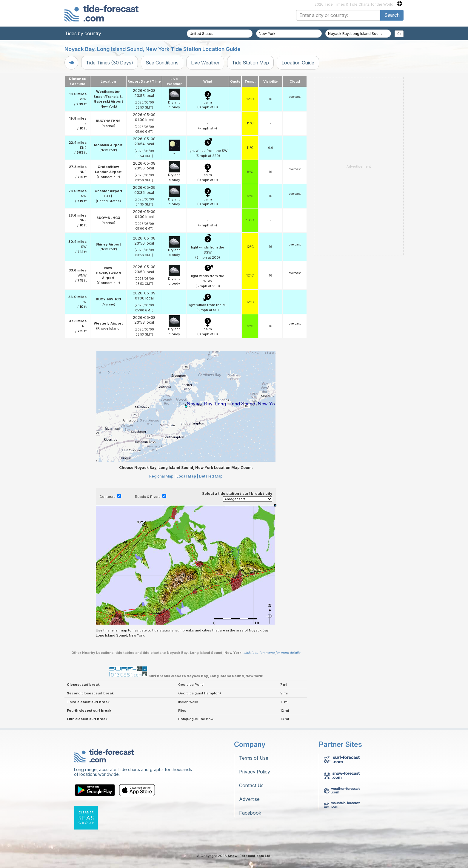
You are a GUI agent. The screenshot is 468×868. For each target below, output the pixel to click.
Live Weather (205, 63)
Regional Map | (162, 476)
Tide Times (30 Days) (110, 63)
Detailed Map (211, 476)
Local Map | (187, 476)
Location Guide (298, 63)
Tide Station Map (250, 63)
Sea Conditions (162, 63)
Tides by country (83, 33)
